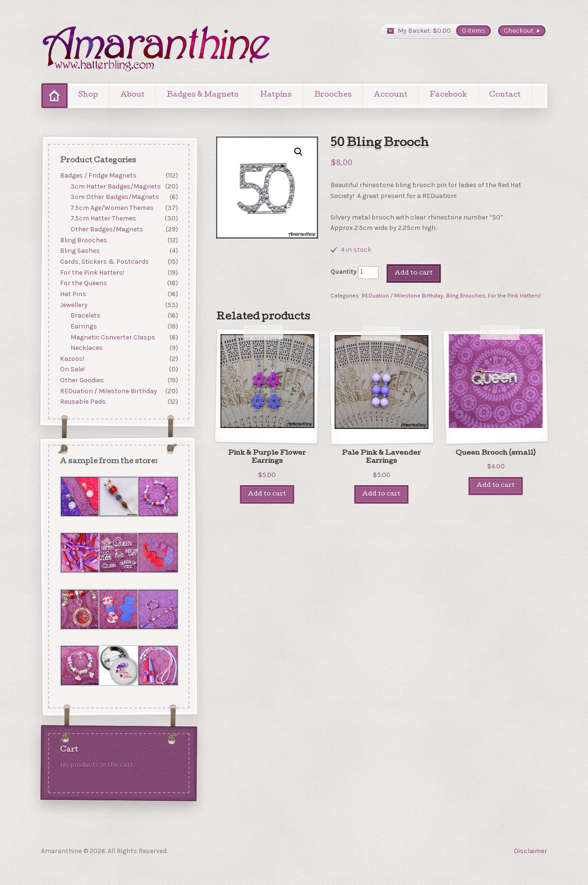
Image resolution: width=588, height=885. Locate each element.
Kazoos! (72, 359)
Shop (88, 95)
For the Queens (83, 283)
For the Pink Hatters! (514, 296)
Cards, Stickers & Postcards (104, 262)
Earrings (84, 326)
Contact (505, 95)
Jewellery (73, 305)
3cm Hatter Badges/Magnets (116, 186)
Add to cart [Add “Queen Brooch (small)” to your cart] (496, 486)
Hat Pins (73, 294)
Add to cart (414, 273)
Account (391, 95)
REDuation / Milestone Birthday (403, 296)
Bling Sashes (80, 251)
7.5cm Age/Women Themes (112, 208)
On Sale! (72, 370)
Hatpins (276, 95)
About (133, 95)
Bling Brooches (466, 296)
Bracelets (85, 315)
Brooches (333, 95)
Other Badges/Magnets (107, 229)
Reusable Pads (82, 402)
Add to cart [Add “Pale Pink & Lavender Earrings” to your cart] (381, 494)
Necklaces (87, 348)
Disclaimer (530, 851)
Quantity (344, 272)
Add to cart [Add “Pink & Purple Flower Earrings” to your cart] (267, 494)
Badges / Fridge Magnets (98, 175)
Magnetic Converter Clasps (113, 337)
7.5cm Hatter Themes (103, 219)
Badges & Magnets (203, 95)
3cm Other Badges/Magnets (115, 197)
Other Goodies (81, 380)
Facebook (448, 95)
